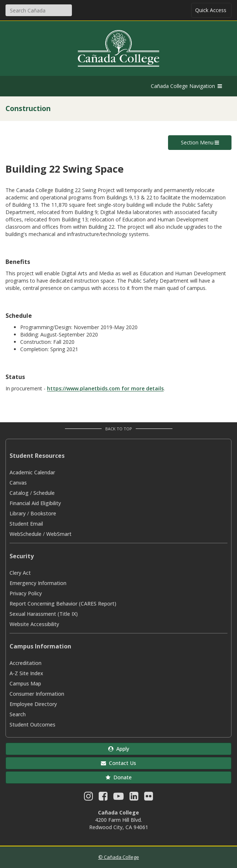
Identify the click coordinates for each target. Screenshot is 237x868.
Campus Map (25, 683)
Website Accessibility (34, 624)
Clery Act (20, 573)
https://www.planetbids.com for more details (105, 388)
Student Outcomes (32, 724)
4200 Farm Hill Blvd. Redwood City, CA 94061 (119, 823)
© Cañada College (119, 857)
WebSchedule (25, 534)
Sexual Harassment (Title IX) (44, 614)
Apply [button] (119, 749)
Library (18, 513)
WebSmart (59, 534)
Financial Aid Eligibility (35, 503)
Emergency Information (38, 583)
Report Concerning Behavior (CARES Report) (63, 604)
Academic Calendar (32, 472)
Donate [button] (119, 777)
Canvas (18, 483)
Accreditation (25, 663)
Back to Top (119, 429)
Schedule (44, 493)
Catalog (19, 493)
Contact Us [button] (118, 763)
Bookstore (43, 513)
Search (18, 714)
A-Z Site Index (26, 673)
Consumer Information (37, 694)
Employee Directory (33, 704)
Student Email (26, 524)
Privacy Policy (26, 593)
